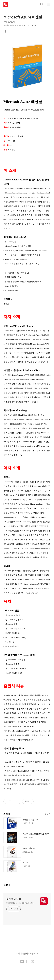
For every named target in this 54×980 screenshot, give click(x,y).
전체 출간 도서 (9, 22)
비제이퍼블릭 (14, 899)
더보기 (48, 814)
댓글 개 (7, 885)
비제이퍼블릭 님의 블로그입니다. (20, 903)
